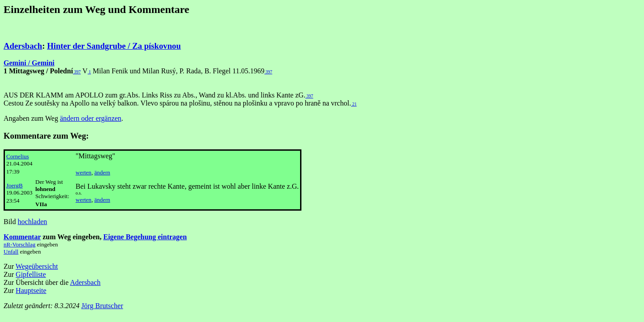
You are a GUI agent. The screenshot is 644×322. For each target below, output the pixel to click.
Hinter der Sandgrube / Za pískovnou (114, 46)
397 (77, 72)
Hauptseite (31, 290)
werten (83, 172)
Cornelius (18, 156)
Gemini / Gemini (29, 63)
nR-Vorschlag (19, 244)
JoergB (15, 185)
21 (354, 104)
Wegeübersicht (37, 266)
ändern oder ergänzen (91, 118)
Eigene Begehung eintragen (145, 237)
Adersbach (23, 46)
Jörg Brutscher (102, 306)
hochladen (33, 222)
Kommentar (22, 237)
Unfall (11, 252)
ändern (102, 172)
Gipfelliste (31, 274)
